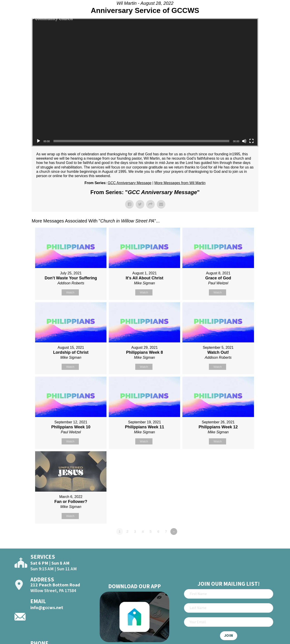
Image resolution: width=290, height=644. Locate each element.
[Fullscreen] (251, 141)
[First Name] (229, 594)
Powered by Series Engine (242, 544)
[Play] (39, 141)
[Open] (278, 16)
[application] (145, 82)
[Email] (229, 622)
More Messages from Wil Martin (180, 183)
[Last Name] (229, 608)
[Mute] (244, 141)
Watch (70, 292)
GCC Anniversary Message (129, 183)
